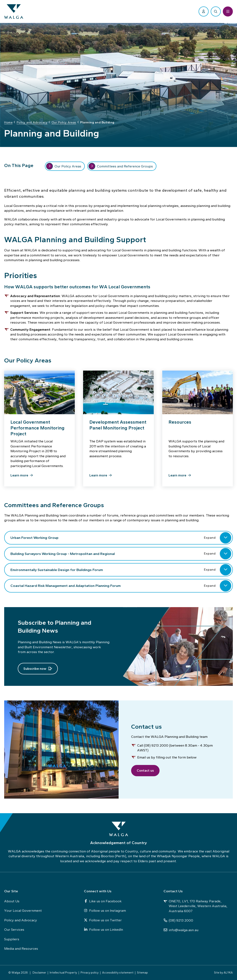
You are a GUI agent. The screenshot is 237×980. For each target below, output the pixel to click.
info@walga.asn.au (181, 930)
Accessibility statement (118, 972)
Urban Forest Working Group (121, 539)
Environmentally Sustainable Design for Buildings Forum (121, 571)
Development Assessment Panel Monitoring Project (118, 426)
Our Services (14, 929)
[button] (226, 539)
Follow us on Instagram (105, 910)
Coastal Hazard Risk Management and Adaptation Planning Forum (121, 587)
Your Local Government (23, 910)
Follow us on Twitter (103, 920)
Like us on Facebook (103, 901)
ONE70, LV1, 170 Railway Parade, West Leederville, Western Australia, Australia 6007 (195, 906)
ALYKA (228, 972)
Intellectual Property (63, 972)
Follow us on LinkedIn (103, 929)
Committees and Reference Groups (121, 168)
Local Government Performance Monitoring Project (37, 429)
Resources (180, 424)
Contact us (147, 770)
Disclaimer (39, 972)
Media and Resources (21, 948)
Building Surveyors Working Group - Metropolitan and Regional (121, 555)
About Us (12, 901)
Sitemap (142, 972)
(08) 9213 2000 (178, 920)
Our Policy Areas (64, 168)
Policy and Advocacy (21, 920)
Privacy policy (90, 972)
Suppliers (12, 939)
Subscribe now (35, 670)
